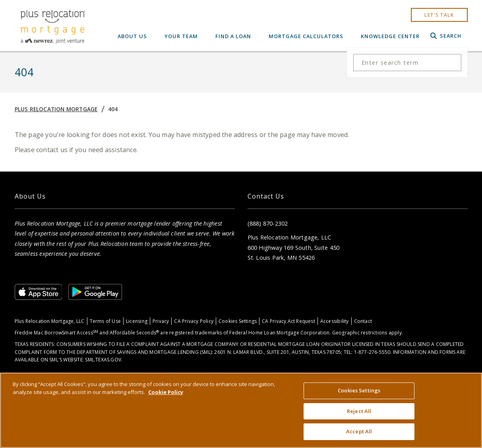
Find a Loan (233, 36)
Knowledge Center (390, 36)
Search (446, 36)
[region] (241, 410)
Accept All (359, 431)
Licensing (137, 321)
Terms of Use (105, 321)
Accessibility (335, 321)
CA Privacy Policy (194, 321)
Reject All (359, 411)
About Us (132, 36)
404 (113, 109)
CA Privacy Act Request (288, 321)
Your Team (181, 36)
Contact (363, 321)
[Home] (53, 26)
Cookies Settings (238, 321)
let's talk (439, 15)
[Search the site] (407, 63)
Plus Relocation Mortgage (56, 109)
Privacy (161, 321)
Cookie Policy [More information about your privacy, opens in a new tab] (166, 392)
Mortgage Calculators (306, 36)
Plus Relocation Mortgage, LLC (50, 321)
